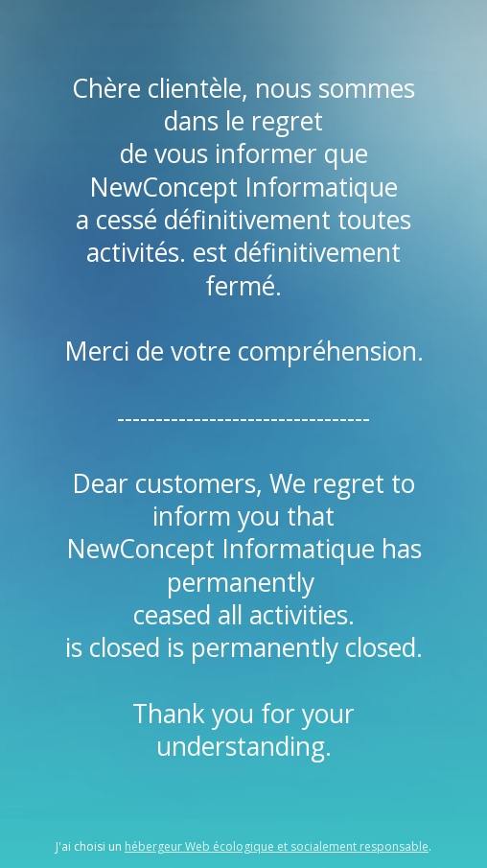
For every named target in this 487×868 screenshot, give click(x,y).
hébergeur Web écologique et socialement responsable (277, 846)
